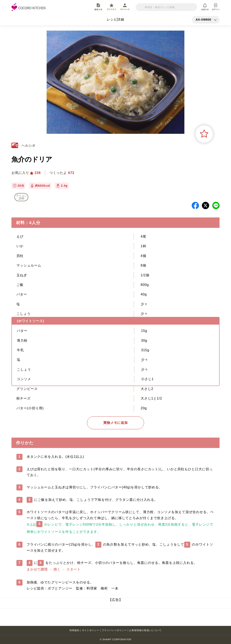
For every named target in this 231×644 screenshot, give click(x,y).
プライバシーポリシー (114, 630)
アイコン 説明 (21, 197)
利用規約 (75, 630)
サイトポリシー (91, 630)
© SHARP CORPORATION (115, 639)
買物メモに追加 (116, 423)
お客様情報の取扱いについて (145, 630)
